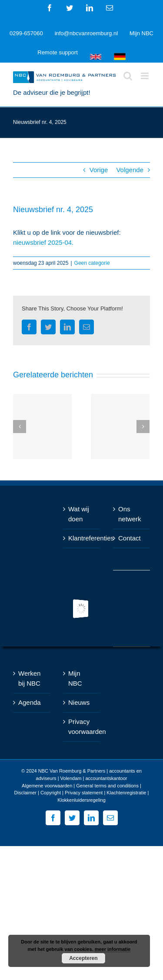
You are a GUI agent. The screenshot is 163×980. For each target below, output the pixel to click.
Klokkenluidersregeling (81, 800)
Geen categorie (92, 263)
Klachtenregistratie (126, 793)
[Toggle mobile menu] (145, 76)
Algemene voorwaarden (47, 786)
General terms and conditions (107, 786)
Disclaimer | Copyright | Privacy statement (59, 793)
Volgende (130, 170)
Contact (130, 538)
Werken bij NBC (29, 678)
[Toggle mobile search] (128, 76)
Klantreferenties (82, 538)
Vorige (99, 170)
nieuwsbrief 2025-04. (43, 242)
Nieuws (79, 702)
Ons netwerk (130, 514)
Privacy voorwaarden (82, 727)
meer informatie (113, 949)
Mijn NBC (75, 678)
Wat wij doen (79, 514)
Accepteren (83, 958)
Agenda (30, 702)
